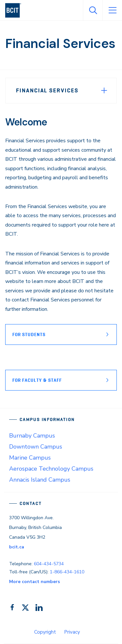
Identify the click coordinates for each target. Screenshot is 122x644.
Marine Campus (30, 458)
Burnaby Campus (32, 436)
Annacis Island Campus (40, 480)
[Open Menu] (112, 10)
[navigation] (16, 10)
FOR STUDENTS (29, 334)
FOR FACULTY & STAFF (37, 380)
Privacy (72, 632)
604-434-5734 (49, 564)
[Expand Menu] (104, 90)
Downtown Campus (36, 447)
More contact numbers (34, 582)
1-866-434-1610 (67, 572)
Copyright (45, 632)
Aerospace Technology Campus (51, 469)
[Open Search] (93, 10)
